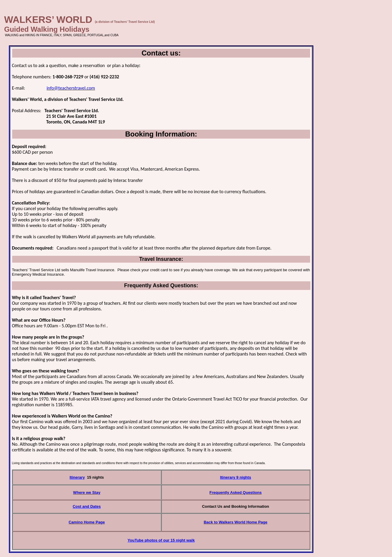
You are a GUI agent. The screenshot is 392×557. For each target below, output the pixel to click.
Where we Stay (87, 492)
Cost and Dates (87, 506)
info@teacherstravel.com (71, 88)
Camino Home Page (87, 522)
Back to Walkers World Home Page (235, 522)
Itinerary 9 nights (235, 477)
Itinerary (77, 477)
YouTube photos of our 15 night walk (161, 540)
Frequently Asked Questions (236, 492)
